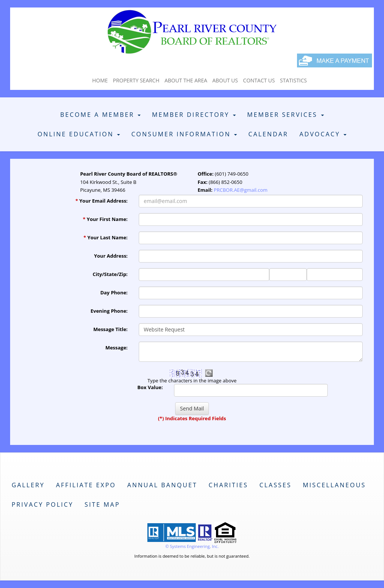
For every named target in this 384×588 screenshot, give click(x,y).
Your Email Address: (101, 201)
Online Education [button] (79, 134)
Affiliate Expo (86, 485)
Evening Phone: (109, 311)
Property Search (136, 80)
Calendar (268, 134)
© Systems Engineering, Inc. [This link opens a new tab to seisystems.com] (192, 546)
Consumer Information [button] (184, 134)
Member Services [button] (286, 115)
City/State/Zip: (110, 274)
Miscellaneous (334, 485)
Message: (116, 348)
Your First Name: (105, 219)
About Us (225, 80)
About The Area (186, 80)
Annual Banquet (162, 485)
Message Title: (111, 329)
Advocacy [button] (323, 134)
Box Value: (150, 387)
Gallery (28, 485)
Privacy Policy (43, 504)
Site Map (102, 504)
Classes (276, 485)
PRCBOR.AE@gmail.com (241, 190)
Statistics (294, 80)
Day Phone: (114, 293)
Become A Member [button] (100, 115)
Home (100, 80)
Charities (228, 485)
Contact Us (259, 80)
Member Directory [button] (194, 115)
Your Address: (111, 256)
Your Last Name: (106, 237)
